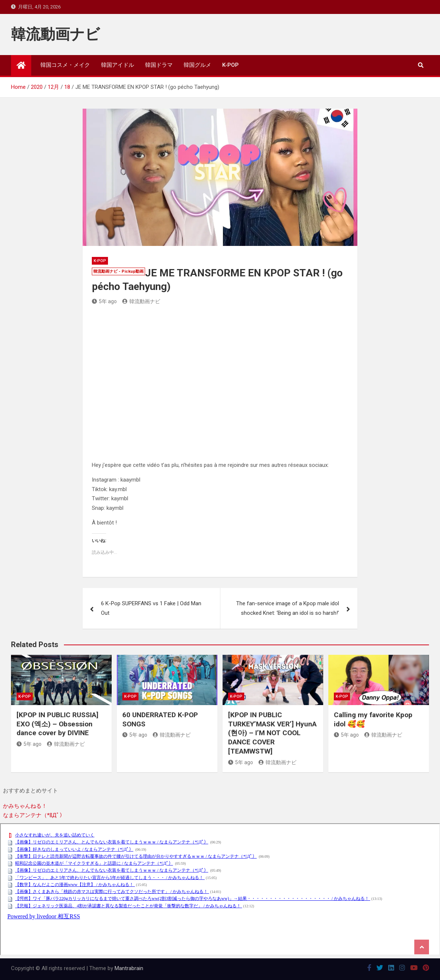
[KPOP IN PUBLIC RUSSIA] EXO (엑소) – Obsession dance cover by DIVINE (57, 724)
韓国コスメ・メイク (65, 65)
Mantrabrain (129, 968)
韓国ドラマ (159, 65)
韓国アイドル (118, 65)
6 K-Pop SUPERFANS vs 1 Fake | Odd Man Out (151, 608)
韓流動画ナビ (55, 34)
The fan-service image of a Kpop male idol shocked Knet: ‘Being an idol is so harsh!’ (288, 608)
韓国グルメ (197, 65)
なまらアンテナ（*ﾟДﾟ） (34, 815)
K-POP (230, 65)
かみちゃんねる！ (25, 806)
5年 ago (104, 301)
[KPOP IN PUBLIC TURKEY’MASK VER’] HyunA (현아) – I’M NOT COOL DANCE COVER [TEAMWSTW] (272, 733)
